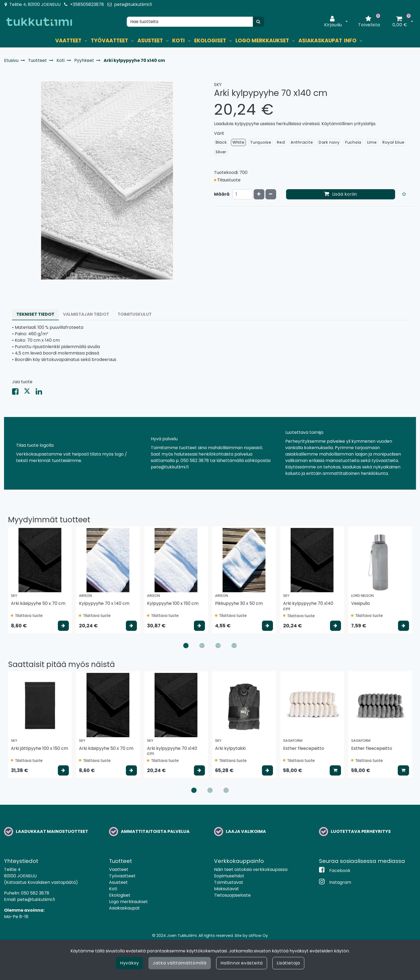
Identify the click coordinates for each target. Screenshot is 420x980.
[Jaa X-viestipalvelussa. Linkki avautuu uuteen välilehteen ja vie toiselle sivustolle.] (30, 393)
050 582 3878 (35, 893)
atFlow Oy (258, 936)
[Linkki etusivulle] (39, 22)
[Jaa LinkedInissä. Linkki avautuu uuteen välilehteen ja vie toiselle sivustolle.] (41, 393)
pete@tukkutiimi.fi (133, 4)
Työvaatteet (122, 876)
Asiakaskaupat (124, 908)
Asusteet (118, 882)
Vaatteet (119, 869)
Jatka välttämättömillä (180, 963)
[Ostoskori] (400, 22)
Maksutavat (226, 889)
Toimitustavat (229, 882)
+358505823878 (87, 4)
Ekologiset (120, 895)
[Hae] (190, 22)
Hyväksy (130, 963)
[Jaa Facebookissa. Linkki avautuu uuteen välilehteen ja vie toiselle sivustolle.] (18, 393)
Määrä (222, 194)
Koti (113, 889)
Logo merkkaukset (128, 902)
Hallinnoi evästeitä (242, 963)
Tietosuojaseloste (232, 895)
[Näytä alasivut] (86, 41)
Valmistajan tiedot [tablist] (86, 314)
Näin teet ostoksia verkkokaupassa (251, 869)
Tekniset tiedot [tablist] (35, 314)
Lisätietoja (288, 963)
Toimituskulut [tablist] (135, 314)
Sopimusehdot (229, 876)
